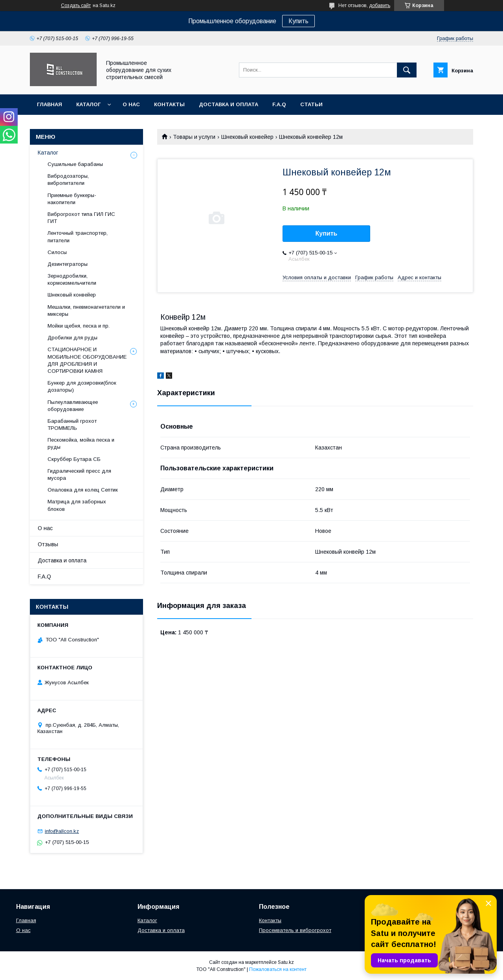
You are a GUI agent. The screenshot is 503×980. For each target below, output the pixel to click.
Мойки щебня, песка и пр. (79, 326)
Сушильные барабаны (75, 164)
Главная (50, 104)
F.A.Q (279, 104)
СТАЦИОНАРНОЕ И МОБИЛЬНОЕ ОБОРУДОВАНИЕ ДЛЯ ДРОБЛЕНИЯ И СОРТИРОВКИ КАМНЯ (87, 360)
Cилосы (57, 252)
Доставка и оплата (229, 104)
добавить (380, 6)
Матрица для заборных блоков (77, 505)
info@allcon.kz (62, 831)
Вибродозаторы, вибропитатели (68, 180)
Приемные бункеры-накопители (72, 199)
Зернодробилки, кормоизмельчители (72, 279)
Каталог (88, 104)
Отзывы (48, 544)
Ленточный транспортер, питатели (78, 237)
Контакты (169, 104)
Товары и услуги (194, 137)
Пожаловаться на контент (278, 969)
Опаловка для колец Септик (83, 490)
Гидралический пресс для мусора (79, 474)
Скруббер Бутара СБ (74, 459)
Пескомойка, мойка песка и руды (81, 443)
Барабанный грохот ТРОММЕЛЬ (72, 425)
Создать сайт (76, 6)
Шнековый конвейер (247, 137)
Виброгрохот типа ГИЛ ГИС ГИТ (81, 218)
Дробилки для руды (73, 338)
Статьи (311, 104)
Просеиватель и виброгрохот (295, 930)
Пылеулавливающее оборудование (73, 406)
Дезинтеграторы (68, 264)
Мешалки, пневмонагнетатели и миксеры (86, 310)
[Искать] (407, 70)
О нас (131, 104)
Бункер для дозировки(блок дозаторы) (82, 386)
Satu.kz (286, 962)
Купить (298, 21)
